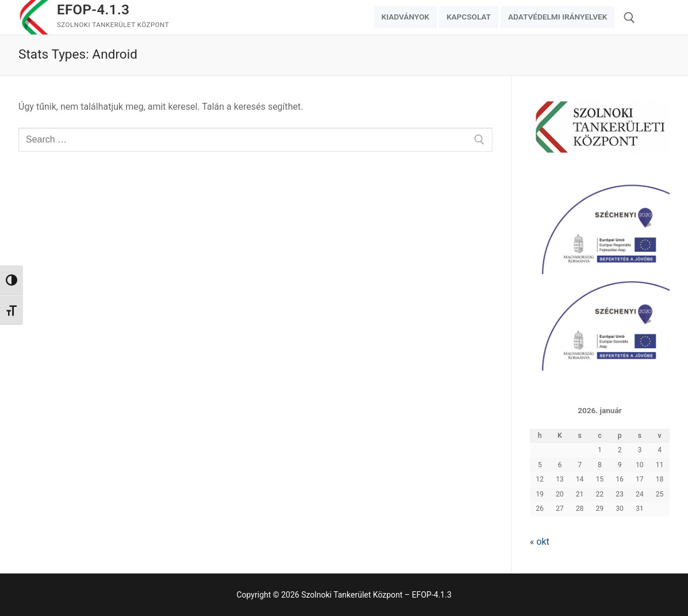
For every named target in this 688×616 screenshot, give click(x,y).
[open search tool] (629, 18)
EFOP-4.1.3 (93, 10)
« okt (540, 542)
